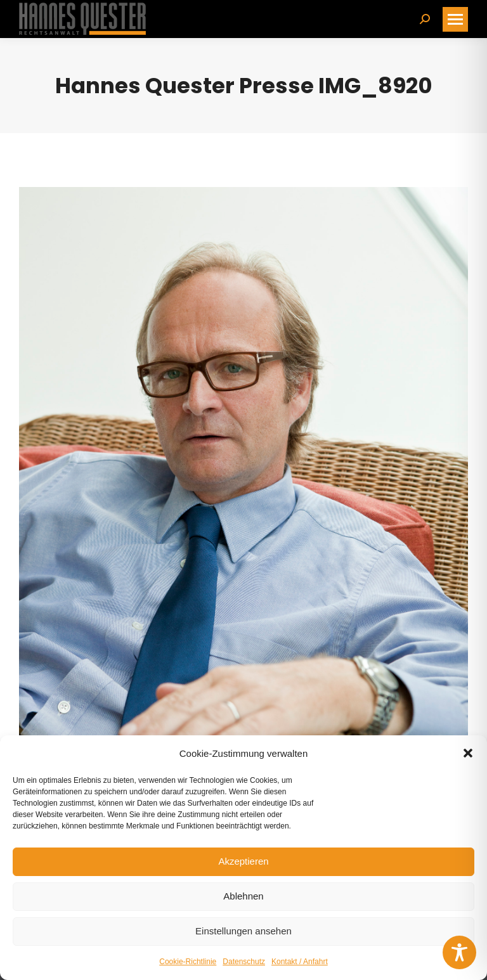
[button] (468, 753)
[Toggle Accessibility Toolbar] (459, 952)
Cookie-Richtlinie (188, 962)
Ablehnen (243, 896)
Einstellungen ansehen (243, 931)
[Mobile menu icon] (455, 19)
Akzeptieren (243, 861)
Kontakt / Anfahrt (300, 962)
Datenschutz (244, 962)
